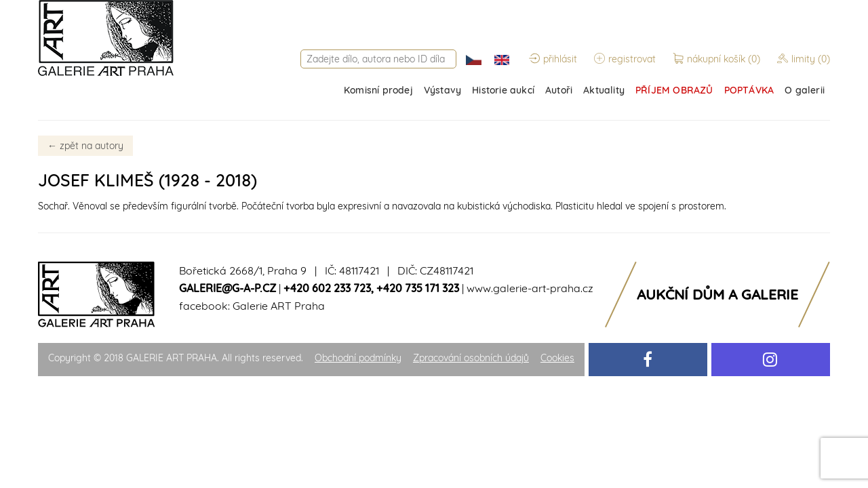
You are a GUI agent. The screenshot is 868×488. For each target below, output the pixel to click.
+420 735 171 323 (418, 288)
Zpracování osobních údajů (471, 358)
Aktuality (604, 90)
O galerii (805, 90)
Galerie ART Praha (279, 306)
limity (804, 59)
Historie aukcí (503, 90)
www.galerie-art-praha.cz (530, 288)
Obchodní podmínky (358, 358)
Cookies (557, 358)
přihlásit (553, 59)
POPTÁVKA (749, 90)
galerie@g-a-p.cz (228, 288)
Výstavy (442, 90)
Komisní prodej (378, 90)
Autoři (559, 90)
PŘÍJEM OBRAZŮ (674, 90)
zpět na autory (85, 146)
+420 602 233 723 (327, 288)
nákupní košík (718, 59)
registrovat (625, 59)
